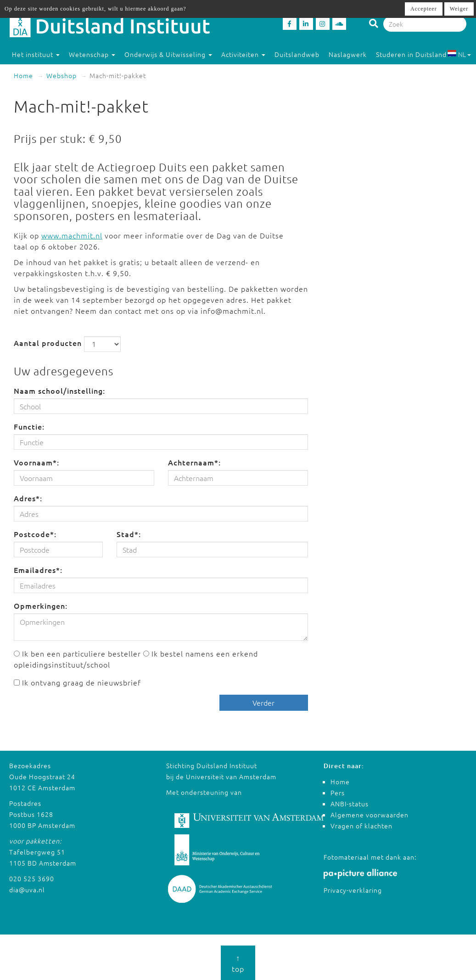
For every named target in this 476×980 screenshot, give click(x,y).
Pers (338, 793)
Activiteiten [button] (243, 54)
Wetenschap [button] (92, 54)
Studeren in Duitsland (415, 54)
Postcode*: (35, 534)
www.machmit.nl (72, 235)
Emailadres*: (38, 570)
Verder (263, 702)
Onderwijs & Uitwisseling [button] (168, 54)
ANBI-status (350, 804)
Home (23, 75)
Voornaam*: (36, 462)
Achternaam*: (194, 462)
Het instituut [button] (36, 54)
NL (459, 54)
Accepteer (424, 9)
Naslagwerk (348, 54)
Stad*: (129, 534)
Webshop (62, 75)
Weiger (459, 9)
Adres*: (28, 498)
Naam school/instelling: (59, 391)
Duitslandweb (297, 54)
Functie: (29, 426)
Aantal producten (48, 343)
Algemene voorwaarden (370, 815)
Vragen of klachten (361, 826)
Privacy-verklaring (353, 890)
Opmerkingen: (41, 606)
